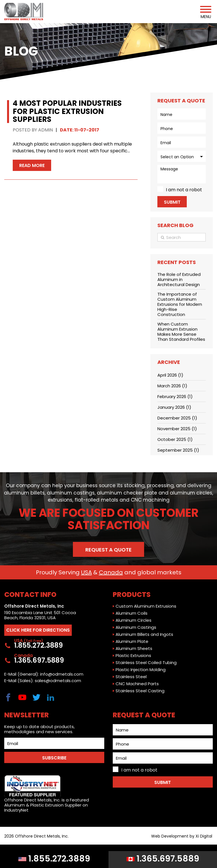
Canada (111, 572)
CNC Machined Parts (137, 684)
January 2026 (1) (174, 407)
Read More (32, 165)
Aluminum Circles (134, 620)
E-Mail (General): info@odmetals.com (44, 674)
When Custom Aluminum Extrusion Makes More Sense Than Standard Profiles (181, 332)
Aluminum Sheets (134, 649)
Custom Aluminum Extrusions (146, 606)
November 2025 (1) (177, 429)
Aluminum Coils (132, 613)
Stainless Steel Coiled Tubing (146, 663)
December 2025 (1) (177, 418)
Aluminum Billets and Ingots (144, 634)
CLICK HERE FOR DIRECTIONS (38, 630)
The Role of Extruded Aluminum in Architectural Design (179, 279)
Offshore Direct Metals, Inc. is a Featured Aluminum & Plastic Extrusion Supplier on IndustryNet (47, 794)
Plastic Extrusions (133, 656)
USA (86, 572)
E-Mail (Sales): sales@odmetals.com (43, 681)
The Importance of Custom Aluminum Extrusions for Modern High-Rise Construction (180, 304)
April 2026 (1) (170, 375)
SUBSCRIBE (54, 758)
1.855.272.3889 (54, 859)
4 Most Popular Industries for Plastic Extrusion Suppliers (67, 111)
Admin (45, 130)
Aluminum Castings (136, 627)
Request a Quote (108, 550)
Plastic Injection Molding (141, 670)
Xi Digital (204, 836)
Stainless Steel (131, 677)
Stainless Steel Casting (140, 691)
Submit (172, 202)
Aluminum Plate (132, 641)
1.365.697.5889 (163, 859)
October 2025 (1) (175, 439)
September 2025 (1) (178, 450)
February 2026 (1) (175, 396)
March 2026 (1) (172, 386)
